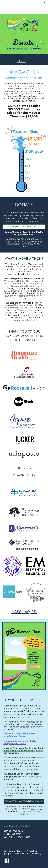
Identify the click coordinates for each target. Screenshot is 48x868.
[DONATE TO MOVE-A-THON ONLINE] (24, 801)
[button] (3, 4)
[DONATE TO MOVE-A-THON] (24, 227)
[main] (24, 61)
